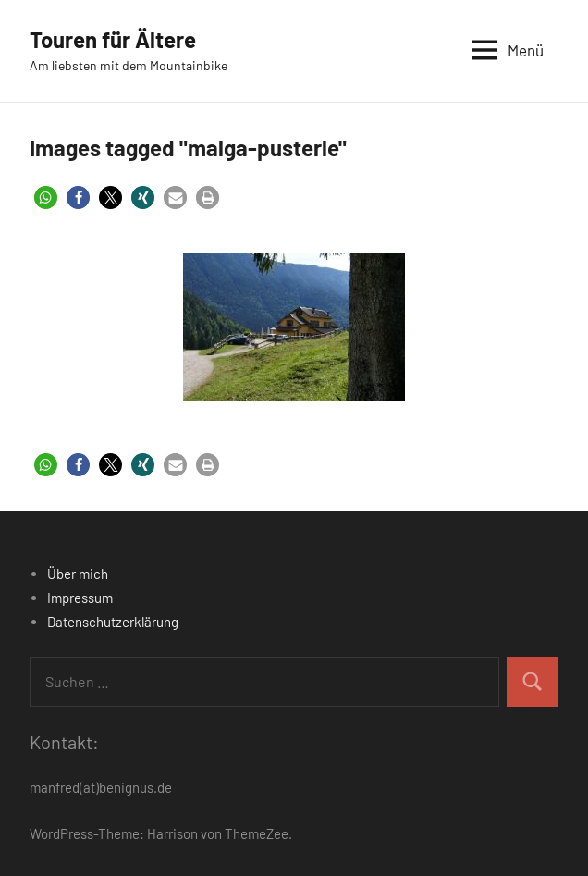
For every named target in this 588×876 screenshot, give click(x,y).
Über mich (78, 574)
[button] (46, 197)
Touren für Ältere (113, 39)
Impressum (80, 598)
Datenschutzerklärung (113, 622)
